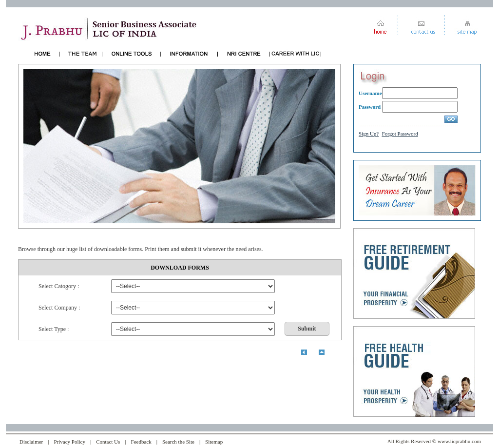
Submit (307, 329)
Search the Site (178, 442)
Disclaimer (31, 442)
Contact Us (108, 442)
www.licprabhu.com (459, 441)
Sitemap (214, 442)
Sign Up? (369, 134)
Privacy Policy (69, 442)
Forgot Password (400, 134)
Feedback (141, 442)
